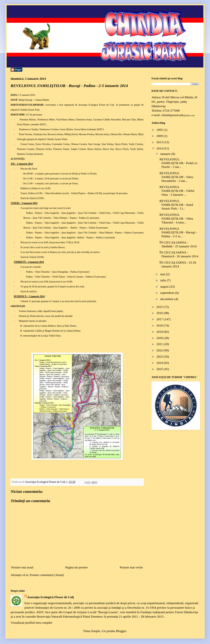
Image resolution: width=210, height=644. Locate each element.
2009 (160, 136)
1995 (160, 130)
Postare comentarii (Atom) (47, 575)
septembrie (168, 293)
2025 (160, 369)
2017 (160, 319)
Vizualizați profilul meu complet (31, 623)
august (165, 287)
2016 (160, 313)
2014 (160, 148)
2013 (160, 142)
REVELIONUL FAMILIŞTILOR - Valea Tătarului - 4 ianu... (176, 219)
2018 (160, 325)
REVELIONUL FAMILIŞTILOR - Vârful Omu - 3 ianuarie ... (177, 191)
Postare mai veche (131, 567)
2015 (160, 307)
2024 (160, 363)
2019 (160, 332)
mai (163, 274)
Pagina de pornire (76, 567)
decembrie (167, 299)
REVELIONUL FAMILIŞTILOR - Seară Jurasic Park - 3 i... (176, 205)
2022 (160, 350)
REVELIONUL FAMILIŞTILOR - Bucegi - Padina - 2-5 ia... (178, 232)
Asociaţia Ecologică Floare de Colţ (51, 597)
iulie (164, 280)
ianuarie (166, 154)
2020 (160, 338)
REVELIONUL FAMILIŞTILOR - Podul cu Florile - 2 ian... (178, 163)
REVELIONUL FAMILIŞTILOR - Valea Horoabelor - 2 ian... (176, 177)
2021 (160, 344)
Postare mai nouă (22, 567)
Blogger (121, 631)
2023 (160, 357)
